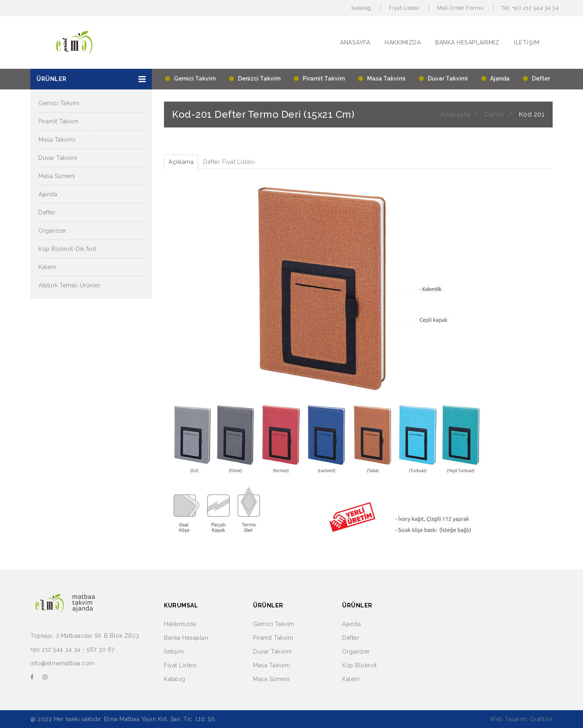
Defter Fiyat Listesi (229, 162)
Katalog (361, 8)
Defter (47, 212)
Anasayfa (455, 114)
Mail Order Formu (461, 8)
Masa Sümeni (57, 176)
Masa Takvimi (57, 140)
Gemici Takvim (59, 103)
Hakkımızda (180, 624)
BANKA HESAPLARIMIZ (467, 42)
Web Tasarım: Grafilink (521, 719)
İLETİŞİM (527, 42)
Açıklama (181, 162)
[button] (91, 79)
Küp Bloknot (360, 665)
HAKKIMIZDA (403, 42)
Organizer (52, 231)
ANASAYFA (355, 42)
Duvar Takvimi (58, 158)
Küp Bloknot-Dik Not (67, 249)
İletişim (174, 652)
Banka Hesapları (186, 638)
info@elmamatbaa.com (63, 663)
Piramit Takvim (59, 121)
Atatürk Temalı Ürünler (69, 285)
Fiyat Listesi (404, 8)
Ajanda (48, 194)
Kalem (47, 267)
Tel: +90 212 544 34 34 (530, 8)
